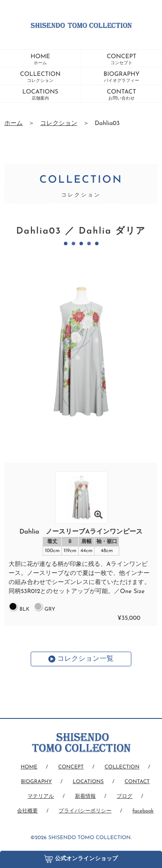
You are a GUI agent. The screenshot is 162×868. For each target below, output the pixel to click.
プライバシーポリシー (85, 811)
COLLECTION (40, 77)
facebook (143, 811)
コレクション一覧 (85, 659)
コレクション (59, 123)
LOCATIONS (40, 95)
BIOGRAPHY (122, 77)
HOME (40, 59)
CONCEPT (122, 59)
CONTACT (121, 95)
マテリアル (41, 796)
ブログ (125, 796)
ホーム (14, 123)
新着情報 (85, 796)
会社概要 (27, 811)
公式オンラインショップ (81, 857)
